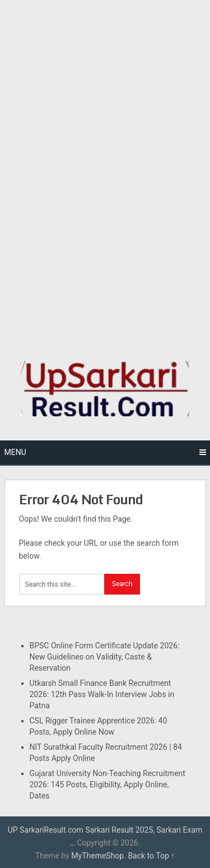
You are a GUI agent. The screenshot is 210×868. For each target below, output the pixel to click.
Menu (15, 452)
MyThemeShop (97, 856)
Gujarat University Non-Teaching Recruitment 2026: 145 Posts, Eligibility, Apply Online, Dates (108, 785)
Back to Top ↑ (151, 856)
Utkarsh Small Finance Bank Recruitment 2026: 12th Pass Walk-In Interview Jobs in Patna (102, 694)
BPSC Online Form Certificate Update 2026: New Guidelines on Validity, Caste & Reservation (105, 657)
